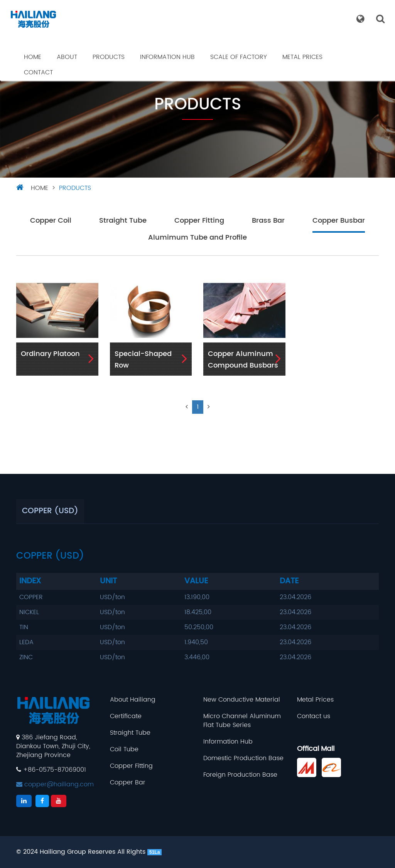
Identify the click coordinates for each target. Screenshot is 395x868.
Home (33, 57)
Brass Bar (268, 221)
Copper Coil (51, 221)
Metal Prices (302, 57)
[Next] (209, 407)
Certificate (126, 716)
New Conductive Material (242, 700)
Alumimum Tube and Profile (197, 238)
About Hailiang (133, 700)
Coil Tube (124, 750)
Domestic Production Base (243, 758)
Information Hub (167, 57)
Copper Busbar (339, 221)
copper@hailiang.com (55, 784)
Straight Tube (123, 221)
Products (109, 57)
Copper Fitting (199, 221)
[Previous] (187, 407)
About (67, 57)
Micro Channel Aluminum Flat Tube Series (242, 721)
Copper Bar (128, 783)
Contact (38, 72)
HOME (40, 188)
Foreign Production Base (240, 775)
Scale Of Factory (239, 57)
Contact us (314, 716)
